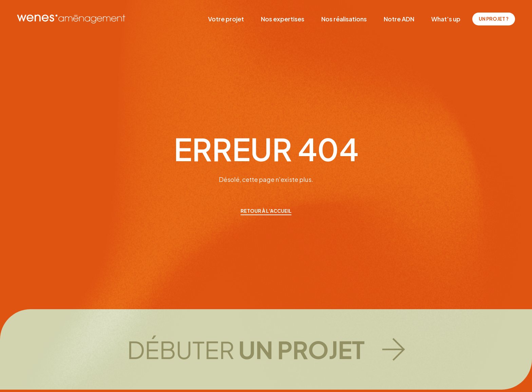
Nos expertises (283, 19)
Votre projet (226, 19)
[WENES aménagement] (71, 19)
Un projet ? (494, 19)
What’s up (446, 19)
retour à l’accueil (266, 211)
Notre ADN (399, 19)
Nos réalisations (344, 19)
